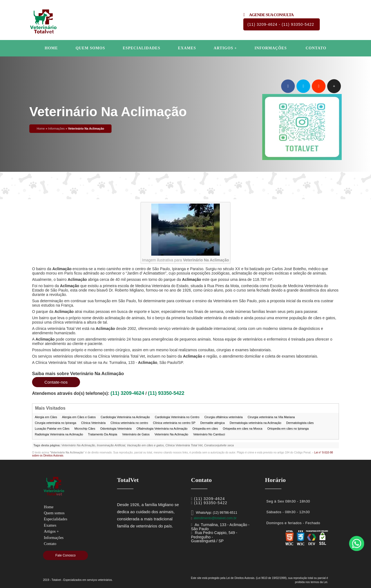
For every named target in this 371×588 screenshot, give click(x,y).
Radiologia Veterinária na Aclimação (59, 434)
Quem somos (90, 48)
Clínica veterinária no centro (129, 423)
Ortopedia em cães (205, 429)
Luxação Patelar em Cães (52, 429)
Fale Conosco (65, 555)
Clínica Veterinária (93, 423)
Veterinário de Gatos (136, 434)
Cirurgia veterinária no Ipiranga (55, 423)
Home (51, 48)
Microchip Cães (85, 429)
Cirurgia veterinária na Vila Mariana (271, 417)
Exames (187, 48)
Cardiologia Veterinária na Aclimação (125, 417)
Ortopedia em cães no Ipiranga (288, 429)
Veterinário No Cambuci (209, 434)
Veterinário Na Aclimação (171, 434)
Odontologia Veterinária (116, 429)
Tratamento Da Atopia (103, 434)
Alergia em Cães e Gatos (79, 417)
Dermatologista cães (300, 423)
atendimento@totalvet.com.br (215, 518)
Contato (316, 48)
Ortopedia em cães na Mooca (242, 429)
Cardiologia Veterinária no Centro (177, 417)
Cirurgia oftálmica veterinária (224, 417)
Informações (271, 48)
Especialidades (142, 48)
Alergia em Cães (46, 417)
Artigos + (225, 48)
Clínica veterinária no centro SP (174, 423)
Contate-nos (56, 382)
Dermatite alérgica (212, 423)
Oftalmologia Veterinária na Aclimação (162, 429)
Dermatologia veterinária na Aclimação (255, 423)
